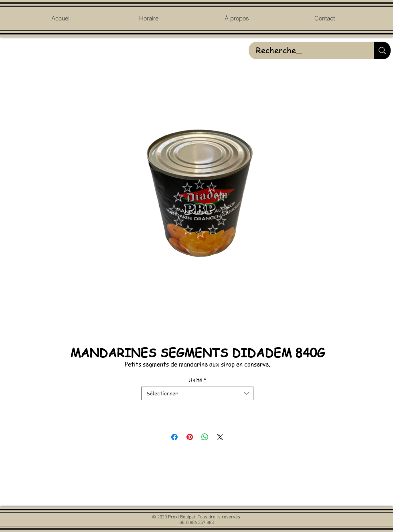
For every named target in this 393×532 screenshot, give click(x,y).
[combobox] (197, 393)
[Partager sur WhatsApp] (205, 437)
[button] (236, 18)
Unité (198, 380)
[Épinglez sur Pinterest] (190, 437)
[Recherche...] (305, 50)
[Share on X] (220, 437)
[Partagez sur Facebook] (174, 437)
